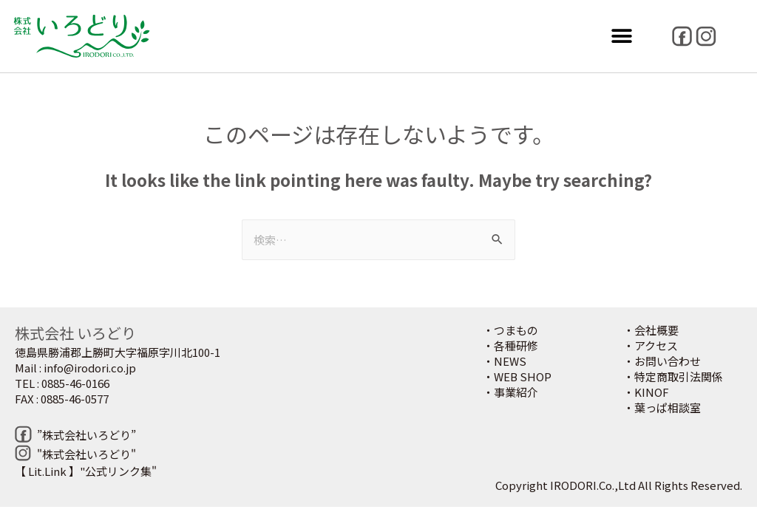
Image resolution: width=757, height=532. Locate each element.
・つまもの (510, 330)
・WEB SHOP (517, 376)
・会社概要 (651, 330)
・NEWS (505, 361)
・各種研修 (510, 345)
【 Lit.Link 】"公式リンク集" (86, 471)
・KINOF (646, 392)
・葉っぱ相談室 (662, 407)
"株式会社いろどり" (86, 454)
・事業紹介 (510, 392)
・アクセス (651, 345)
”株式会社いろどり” (86, 435)
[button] (621, 37)
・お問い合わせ (662, 361)
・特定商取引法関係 (673, 376)
